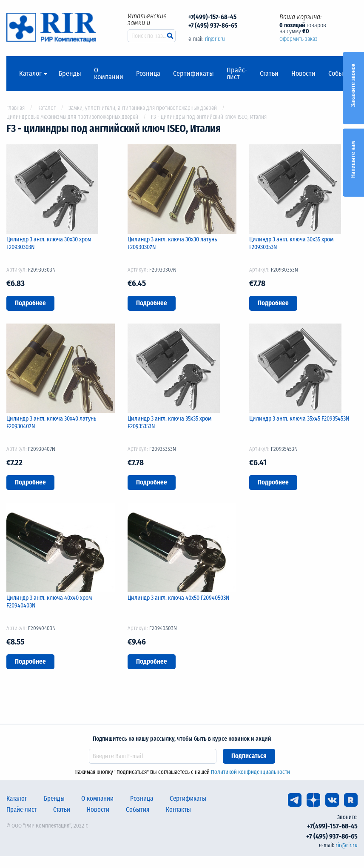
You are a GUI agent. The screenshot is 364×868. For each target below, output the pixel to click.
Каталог (30, 74)
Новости (303, 74)
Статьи (269, 74)
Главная (16, 108)
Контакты (178, 810)
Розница (148, 74)
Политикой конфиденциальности (250, 772)
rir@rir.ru (215, 39)
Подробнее (30, 303)
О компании (109, 74)
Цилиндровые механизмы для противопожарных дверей (72, 117)
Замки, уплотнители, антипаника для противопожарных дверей (143, 108)
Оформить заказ (299, 39)
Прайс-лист (237, 74)
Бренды (70, 74)
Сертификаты (193, 74)
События (341, 74)
